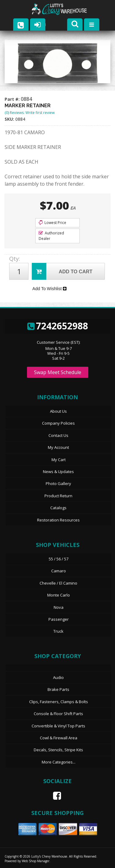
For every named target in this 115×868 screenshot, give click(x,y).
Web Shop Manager (36, 861)
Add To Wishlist (50, 289)
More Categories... (59, 762)
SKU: (10, 119)
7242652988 (58, 326)
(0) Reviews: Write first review (30, 113)
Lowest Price (52, 223)
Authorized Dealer (51, 236)
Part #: (13, 99)
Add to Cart (62, 271)
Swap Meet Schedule (58, 372)
